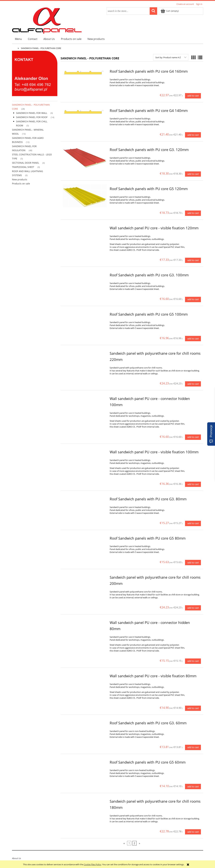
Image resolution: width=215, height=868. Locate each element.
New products (20, 179)
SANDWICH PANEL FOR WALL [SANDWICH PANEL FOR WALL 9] (32, 113)
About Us (16, 858)
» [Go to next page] (139, 843)
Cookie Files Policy (93, 864)
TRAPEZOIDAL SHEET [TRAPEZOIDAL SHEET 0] (23, 167)
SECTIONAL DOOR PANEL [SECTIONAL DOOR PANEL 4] (26, 163)
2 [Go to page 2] (134, 843)
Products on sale (21, 184)
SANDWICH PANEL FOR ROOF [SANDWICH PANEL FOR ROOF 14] (32, 117)
